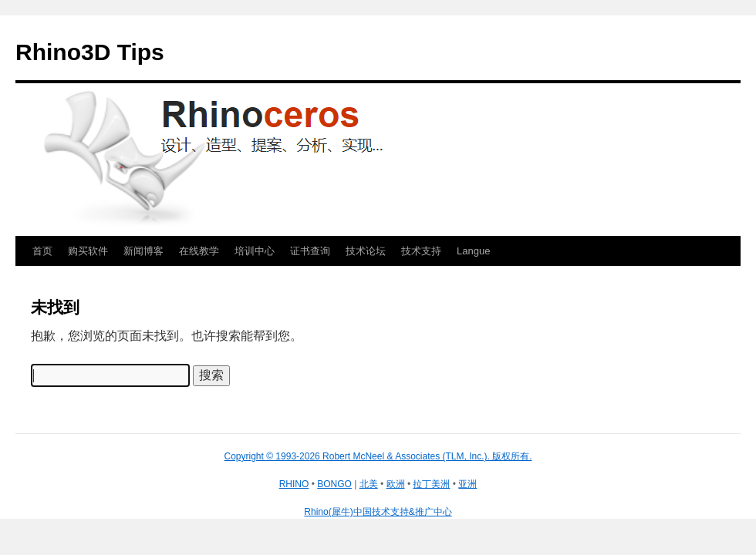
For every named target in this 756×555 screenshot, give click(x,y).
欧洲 (396, 484)
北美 (369, 484)
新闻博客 (143, 251)
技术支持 (421, 251)
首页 (42, 251)
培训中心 (255, 251)
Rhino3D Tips (90, 52)
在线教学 (199, 251)
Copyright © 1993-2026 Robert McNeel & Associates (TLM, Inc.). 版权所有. (378, 456)
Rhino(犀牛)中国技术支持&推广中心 (378, 512)
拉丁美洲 (431, 484)
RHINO (294, 484)
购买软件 (88, 251)
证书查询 (310, 251)
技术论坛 (366, 251)
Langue (473, 251)
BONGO (334, 484)
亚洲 (467, 484)
